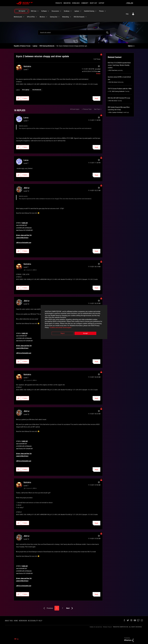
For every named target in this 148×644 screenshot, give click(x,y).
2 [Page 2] (62, 608)
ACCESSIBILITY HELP (35, 621)
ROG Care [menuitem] (34, 11)
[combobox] (74, 32)
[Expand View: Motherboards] (24, 17)
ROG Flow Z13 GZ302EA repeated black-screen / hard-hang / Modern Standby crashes (119, 65)
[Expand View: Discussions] (61, 11)
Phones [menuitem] (101, 11)
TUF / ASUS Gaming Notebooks (117, 91)
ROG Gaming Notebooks (47, 46)
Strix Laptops (26, 90)
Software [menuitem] (44, 11)
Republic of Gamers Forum (22, 46)
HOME (16, 621)
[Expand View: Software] (48, 11)
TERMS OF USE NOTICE (96, 627)
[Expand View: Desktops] (71, 11)
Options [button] (130, 46)
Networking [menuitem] (66, 17)
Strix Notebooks (37, 90)
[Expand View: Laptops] (81, 11)
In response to (31, 270)
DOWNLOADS (76, 3)
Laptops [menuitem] (77, 11)
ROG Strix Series (113, 82)
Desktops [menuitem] (67, 11)
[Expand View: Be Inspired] (28, 11)
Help (127, 14)
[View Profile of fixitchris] (27, 66)
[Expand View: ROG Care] (38, 11)
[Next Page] (70, 608)
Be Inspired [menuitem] (22, 11)
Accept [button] (85, 333)
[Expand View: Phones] (105, 11)
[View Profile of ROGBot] (98, 74)
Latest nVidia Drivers (22, 238)
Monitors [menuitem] (42, 17)
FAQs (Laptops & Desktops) (116, 112)
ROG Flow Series (113, 70)
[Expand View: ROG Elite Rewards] (86, 17)
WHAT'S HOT (93, 3)
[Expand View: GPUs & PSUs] (36, 17)
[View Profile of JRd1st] (26, 188)
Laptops (35, 46)
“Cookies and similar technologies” (61, 328)
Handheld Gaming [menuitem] (89, 11)
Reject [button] (63, 333)
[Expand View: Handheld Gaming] (96, 11)
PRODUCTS (59, 3)
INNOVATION (67, 3)
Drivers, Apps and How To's (24, 235)
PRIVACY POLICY (108, 627)
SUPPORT (101, 3)
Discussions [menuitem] (55, 11)
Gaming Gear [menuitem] (54, 17)
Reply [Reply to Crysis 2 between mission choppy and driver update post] (96, 98)
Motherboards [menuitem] (18, 17)
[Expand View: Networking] (70, 17)
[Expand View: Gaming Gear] (59, 17)
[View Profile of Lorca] (26, 118)
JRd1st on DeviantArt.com (24, 243)
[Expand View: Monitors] (47, 17)
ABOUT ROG (9, 621)
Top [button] (17, 639)
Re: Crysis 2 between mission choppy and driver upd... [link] (72, 46)
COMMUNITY (85, 3)
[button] (19, 98)
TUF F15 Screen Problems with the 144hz (120, 89)
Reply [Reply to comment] (96, 147)
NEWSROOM (23, 621)
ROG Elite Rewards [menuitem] (79, 17)
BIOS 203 (25, 223)
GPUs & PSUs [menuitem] (31, 17)
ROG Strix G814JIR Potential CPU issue (119, 98)
